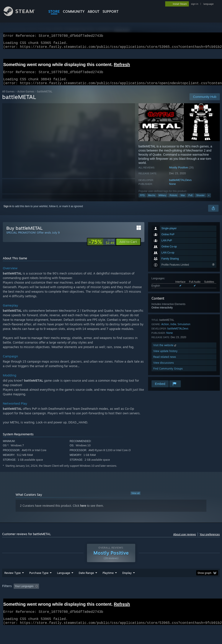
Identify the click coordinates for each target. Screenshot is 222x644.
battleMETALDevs (180, 185)
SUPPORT (111, 11)
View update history (165, 356)
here (83, 511)
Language (64, 578)
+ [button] (209, 200)
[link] (101, 247)
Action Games (26, 97)
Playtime (108, 578)
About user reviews (185, 540)
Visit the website (165, 350)
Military (162, 200)
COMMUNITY (74, 11)
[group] (111, 592)
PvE (191, 200)
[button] (128, 247)
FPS (142, 200)
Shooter (200, 200)
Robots (173, 200)
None (172, 189)
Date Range (86, 578)
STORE (54, 11)
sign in (195, 4)
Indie (173, 329)
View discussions (164, 368)
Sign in (7, 211)
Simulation (184, 329)
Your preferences (210, 540)
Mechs (152, 200)
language (208, 4)
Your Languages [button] (24, 591)
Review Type (12, 578)
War (183, 200)
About (94, 11)
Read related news (165, 362)
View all (135, 498)
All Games (8, 97)
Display (127, 578)
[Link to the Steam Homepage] (23, 15)
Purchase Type (39, 578)
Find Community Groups (168, 374)
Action (165, 329)
